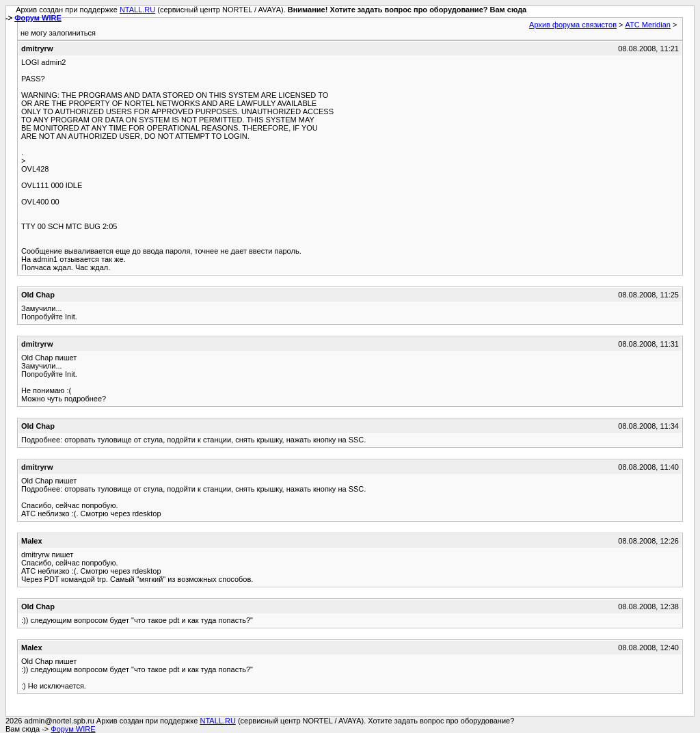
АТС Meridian (648, 25)
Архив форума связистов (573, 25)
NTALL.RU (137, 10)
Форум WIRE (38, 18)
